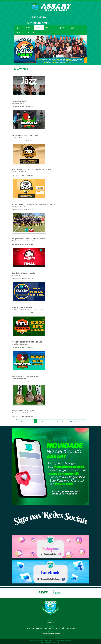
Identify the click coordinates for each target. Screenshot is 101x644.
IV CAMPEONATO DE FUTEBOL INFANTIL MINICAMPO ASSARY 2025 (34, 204)
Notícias (39, 28)
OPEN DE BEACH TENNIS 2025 (22, 308)
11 (58, 421)
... (75, 421)
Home (20, 28)
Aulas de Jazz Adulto (19, 101)
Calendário (64, 28)
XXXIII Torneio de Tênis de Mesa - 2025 (25, 135)
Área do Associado (33, 33)
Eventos (75, 28)
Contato (20, 33)
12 (62, 421)
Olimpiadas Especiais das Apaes (23, 411)
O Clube (29, 28)
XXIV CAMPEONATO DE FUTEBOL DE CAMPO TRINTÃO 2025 (32, 170)
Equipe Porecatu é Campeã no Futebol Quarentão (29, 239)
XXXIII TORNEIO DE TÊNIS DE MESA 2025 (25, 376)
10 (53, 421)
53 (79, 421)
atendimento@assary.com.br (51, 634)
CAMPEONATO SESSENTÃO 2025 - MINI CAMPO (28, 342)
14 (71, 421)
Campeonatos (51, 28)
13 (67, 421)
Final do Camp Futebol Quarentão (23, 273)
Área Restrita (50, 637)
